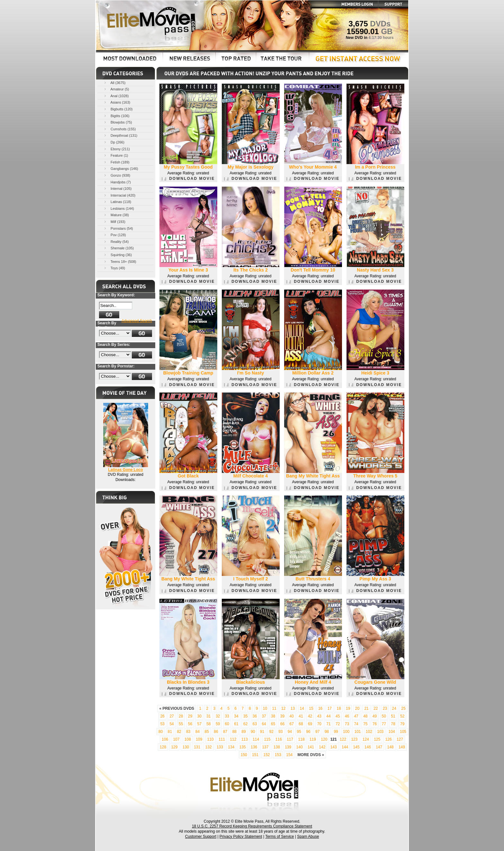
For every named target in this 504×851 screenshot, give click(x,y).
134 (231, 747)
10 (265, 708)
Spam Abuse (308, 837)
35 (245, 716)
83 (188, 732)
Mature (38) (116, 215)
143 (334, 747)
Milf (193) (114, 222)
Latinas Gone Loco (125, 470)
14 (302, 708)
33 (227, 716)
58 (208, 724)
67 (292, 724)
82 (179, 732)
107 (176, 739)
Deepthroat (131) (120, 135)
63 (255, 724)
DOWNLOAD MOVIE (188, 179)
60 (227, 724)
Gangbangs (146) (121, 168)
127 (400, 739)
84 (198, 732)
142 (322, 747)
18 (339, 708)
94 (290, 732)
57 (199, 724)
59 (218, 724)
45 (338, 716)
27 (171, 716)
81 (170, 732)
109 (199, 739)
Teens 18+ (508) (120, 261)
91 (262, 732)
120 (324, 739)
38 (273, 716)
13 (293, 708)
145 (356, 747)
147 (379, 747)
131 (197, 747)
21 (366, 708)
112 (233, 739)
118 (301, 739)
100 (346, 732)
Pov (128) (115, 235)
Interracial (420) (119, 195)
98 (327, 732)
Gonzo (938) (117, 175)
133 (220, 747)
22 (376, 708)
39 (282, 716)
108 (188, 739)
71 (328, 724)
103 (380, 732)
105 (403, 732)
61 (236, 724)
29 (190, 716)
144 (345, 747)
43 (319, 716)
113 (245, 739)
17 (330, 708)
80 (161, 732)
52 (402, 716)
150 (244, 755)
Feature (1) (116, 155)
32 (218, 716)
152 (266, 755)
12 (283, 708)
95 (299, 732)
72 (338, 724)
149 (402, 747)
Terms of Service (279, 837)
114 (256, 739)
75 (365, 724)
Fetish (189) (116, 162)
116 (279, 739)
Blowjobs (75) (118, 122)
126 (389, 739)
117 (290, 739)
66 (282, 724)
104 (392, 732)
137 (265, 747)
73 (347, 724)
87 (225, 732)
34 (236, 716)
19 (348, 708)
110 (211, 739)
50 (384, 716)
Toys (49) (114, 268)
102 (369, 732)
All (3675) (114, 83)
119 (313, 739)
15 (311, 708)
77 (384, 724)
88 (234, 732)
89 (243, 732)
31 (208, 716)
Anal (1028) (116, 96)
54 (171, 724)
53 (162, 724)
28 (181, 716)
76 (375, 724)
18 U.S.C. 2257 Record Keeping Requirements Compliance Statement (252, 826)
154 (289, 755)
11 (274, 708)
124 (366, 739)
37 (264, 716)
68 (301, 724)
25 (403, 708)
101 (357, 732)
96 (308, 732)
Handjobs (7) (117, 182)
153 (278, 755)
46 (347, 716)
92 (271, 732)
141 (311, 747)
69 (310, 724)
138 (277, 747)
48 (365, 716)
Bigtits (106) (116, 116)
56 (190, 724)
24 (394, 708)
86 (216, 732)
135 (243, 747)
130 (186, 747)
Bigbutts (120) (118, 109)
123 (354, 739)
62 (245, 724)
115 (267, 739)
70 (319, 724)
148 (391, 747)
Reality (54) (116, 241)
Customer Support (201, 837)
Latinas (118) (117, 202)
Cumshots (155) (119, 129)
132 (209, 747)
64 (264, 724)
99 (336, 732)
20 (357, 708)
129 (174, 747)
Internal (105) (117, 188)
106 (165, 739)
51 (393, 716)
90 (253, 732)
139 (288, 747)
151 (255, 755)
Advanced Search (137, 321)
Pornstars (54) (118, 228)
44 (328, 716)
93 (280, 732)
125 (377, 739)
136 (254, 747)
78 (393, 724)
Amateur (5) (116, 89)
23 (385, 708)
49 (375, 716)
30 (199, 716)
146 (368, 747)
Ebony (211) (117, 149)
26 (162, 716)
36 (255, 716)
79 (402, 724)
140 (300, 747)
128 (163, 747)
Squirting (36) (117, 255)
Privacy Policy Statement (241, 837)
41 (301, 716)
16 (320, 708)
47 (356, 716)
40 (292, 716)
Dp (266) (114, 142)
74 (356, 724)
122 (343, 739)
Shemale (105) (118, 248)
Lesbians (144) (119, 208)
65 (273, 724)
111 (222, 739)
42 (310, 716)
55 (181, 724)
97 (317, 732)
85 (207, 732)
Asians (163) (117, 102)
